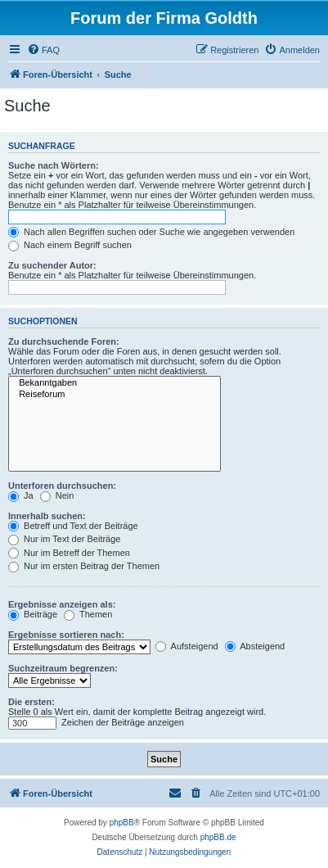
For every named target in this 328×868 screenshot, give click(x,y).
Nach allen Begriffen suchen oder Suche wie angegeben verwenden (151, 232)
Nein (57, 495)
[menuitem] (43, 50)
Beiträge (33, 614)
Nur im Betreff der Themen (69, 553)
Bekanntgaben (115, 383)
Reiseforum (115, 395)
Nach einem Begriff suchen (70, 245)
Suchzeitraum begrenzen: (63, 668)
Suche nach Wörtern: (54, 165)
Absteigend (255, 646)
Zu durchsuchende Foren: (64, 341)
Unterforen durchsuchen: (62, 486)
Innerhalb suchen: (47, 516)
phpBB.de (218, 837)
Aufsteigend (187, 646)
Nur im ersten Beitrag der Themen (84, 566)
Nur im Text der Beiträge (64, 539)
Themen (88, 614)
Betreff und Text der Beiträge (73, 526)
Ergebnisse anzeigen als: (62, 604)
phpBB (122, 823)
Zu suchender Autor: (52, 265)
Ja (21, 495)
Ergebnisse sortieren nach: (66, 635)
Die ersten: (31, 702)
